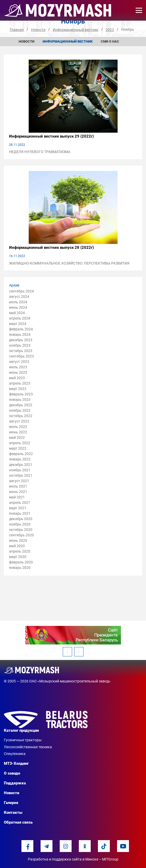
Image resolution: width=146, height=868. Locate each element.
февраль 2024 (21, 329)
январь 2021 (20, 513)
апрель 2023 (20, 383)
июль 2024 (18, 302)
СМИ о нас (110, 41)
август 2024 (19, 297)
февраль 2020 (21, 562)
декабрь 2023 (21, 340)
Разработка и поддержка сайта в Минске (63, 859)
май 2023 (17, 378)
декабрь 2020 (21, 519)
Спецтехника (15, 754)
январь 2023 (20, 400)
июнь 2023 (18, 372)
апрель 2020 (20, 551)
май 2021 (17, 497)
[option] (73, 635)
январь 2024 (20, 335)
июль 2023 (18, 367)
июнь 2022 (18, 432)
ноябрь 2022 (20, 410)
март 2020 (18, 557)
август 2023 (19, 362)
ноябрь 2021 (20, 470)
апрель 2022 (20, 443)
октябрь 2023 (21, 351)
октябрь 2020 (21, 530)
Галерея (11, 803)
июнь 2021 (18, 492)
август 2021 (19, 481)
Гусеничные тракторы (23, 740)
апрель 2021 (20, 503)
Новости (26, 41)
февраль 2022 (21, 454)
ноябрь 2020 (20, 524)
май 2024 (17, 313)
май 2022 (17, 437)
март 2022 (18, 448)
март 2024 (18, 324)
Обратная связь (18, 822)
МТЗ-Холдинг (16, 763)
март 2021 (18, 508)
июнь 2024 (18, 307)
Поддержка (15, 783)
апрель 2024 (20, 318)
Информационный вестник (68, 41)
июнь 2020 (18, 540)
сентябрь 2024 (21, 291)
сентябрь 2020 (21, 535)
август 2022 (19, 421)
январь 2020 (20, 568)
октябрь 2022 (21, 416)
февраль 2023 (21, 394)
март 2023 (18, 389)
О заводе (12, 773)
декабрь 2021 (21, 465)
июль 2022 (18, 427)
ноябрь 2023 (20, 345)
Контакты (13, 813)
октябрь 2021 (21, 475)
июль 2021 (18, 486)
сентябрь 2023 (21, 356)
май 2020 (17, 546)
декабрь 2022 (21, 405)
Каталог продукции (21, 730)
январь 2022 (20, 459)
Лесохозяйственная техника (28, 747)
